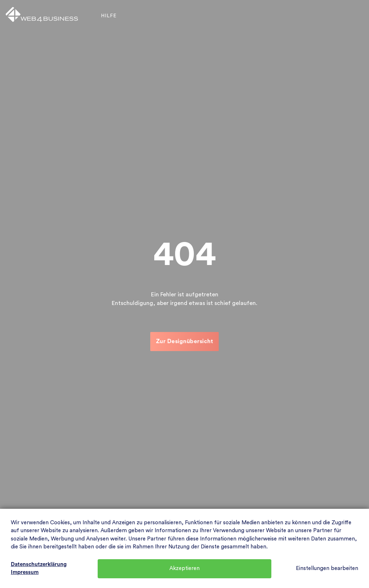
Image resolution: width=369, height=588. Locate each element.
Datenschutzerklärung (39, 564)
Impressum (25, 572)
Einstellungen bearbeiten (327, 568)
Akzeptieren (184, 568)
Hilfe (109, 16)
